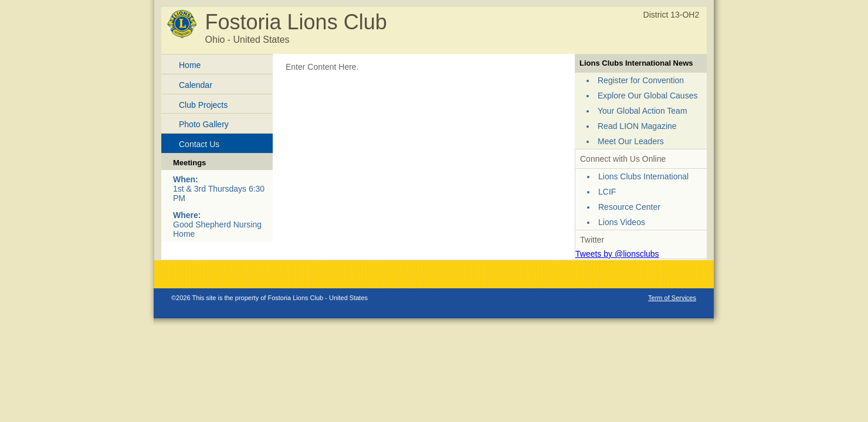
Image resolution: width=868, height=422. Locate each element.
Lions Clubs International (643, 176)
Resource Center (629, 207)
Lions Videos (622, 222)
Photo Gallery (204, 124)
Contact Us (199, 144)
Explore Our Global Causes (647, 96)
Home (190, 65)
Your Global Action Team (642, 111)
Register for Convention (641, 80)
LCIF (607, 192)
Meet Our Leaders (631, 141)
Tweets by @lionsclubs (617, 254)
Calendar (196, 85)
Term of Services (672, 298)
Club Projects (203, 105)
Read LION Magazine (637, 126)
